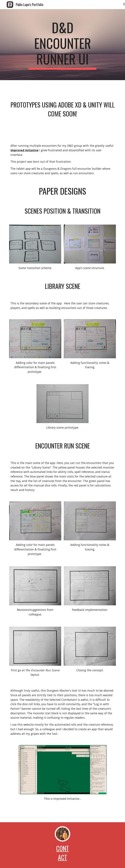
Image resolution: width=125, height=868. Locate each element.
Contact (62, 853)
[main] (62, 45)
